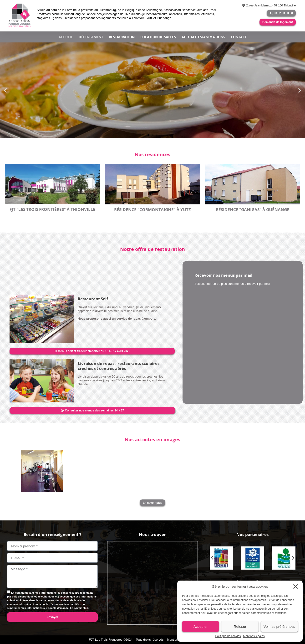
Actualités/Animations (203, 37)
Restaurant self (93, 410)
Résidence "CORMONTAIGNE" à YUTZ (152, 210)
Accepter (201, 626)
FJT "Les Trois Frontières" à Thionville (52, 209)
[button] (295, 587)
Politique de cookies (228, 636)
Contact (239, 37)
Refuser (240, 626)
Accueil (66, 37)
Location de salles (158, 37)
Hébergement (91, 37)
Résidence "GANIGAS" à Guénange (253, 210)
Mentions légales (254, 636)
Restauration (122, 37)
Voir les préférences (279, 626)
